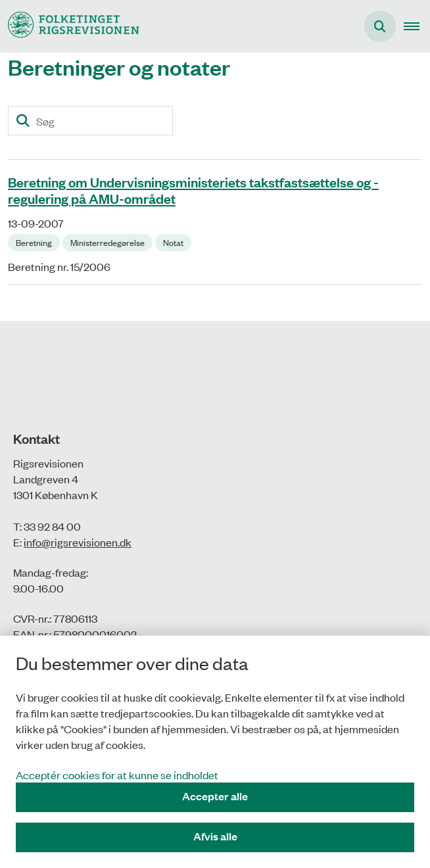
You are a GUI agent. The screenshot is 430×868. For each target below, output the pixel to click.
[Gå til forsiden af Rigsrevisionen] (70, 26)
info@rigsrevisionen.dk (78, 542)
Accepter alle (215, 796)
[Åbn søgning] (380, 26)
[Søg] (90, 121)
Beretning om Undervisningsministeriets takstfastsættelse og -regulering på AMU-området (193, 190)
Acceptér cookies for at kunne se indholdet (117, 775)
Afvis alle (215, 836)
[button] (417, 26)
